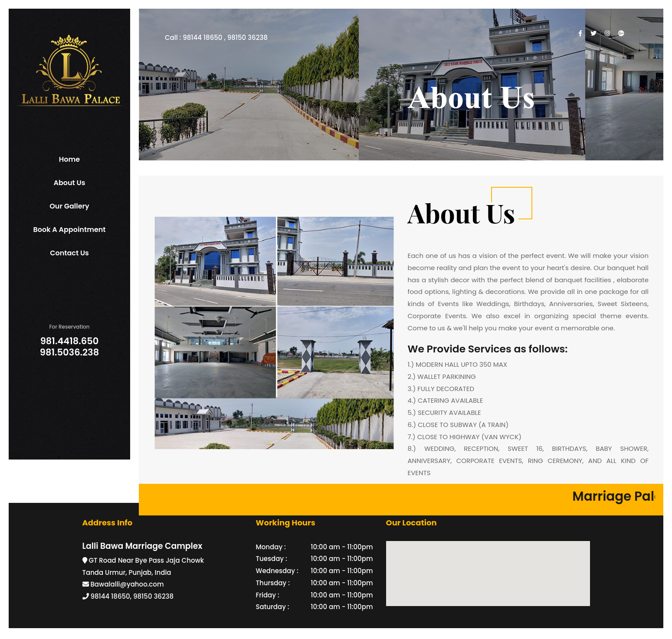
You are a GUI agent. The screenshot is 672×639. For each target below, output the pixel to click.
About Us (70, 183)
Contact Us (69, 253)
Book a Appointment (69, 230)
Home (69, 159)
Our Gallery (69, 206)
